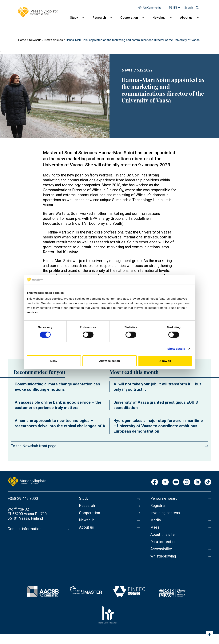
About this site (162, 535)
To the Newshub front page (34, 446)
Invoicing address (165, 513)
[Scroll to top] (209, 634)
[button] (55, 96)
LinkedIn (197, 482)
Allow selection (109, 361)
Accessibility (161, 549)
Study (74, 18)
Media (155, 520)
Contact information (24, 529)
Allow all (165, 361)
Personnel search (165, 499)
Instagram (187, 482)
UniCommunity (152, 8)
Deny (54, 361)
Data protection (163, 542)
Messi (155, 527)
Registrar (158, 506)
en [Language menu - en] (175, 8)
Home (22, 40)
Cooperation (129, 18)
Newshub (159, 18)
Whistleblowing (163, 556)
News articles (54, 40)
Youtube (176, 482)
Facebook (155, 482)
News (127, 70)
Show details (176, 349)
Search (189, 8)
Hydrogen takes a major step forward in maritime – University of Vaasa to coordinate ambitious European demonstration (158, 426)
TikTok (208, 482)
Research (99, 18)
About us (186, 18)
